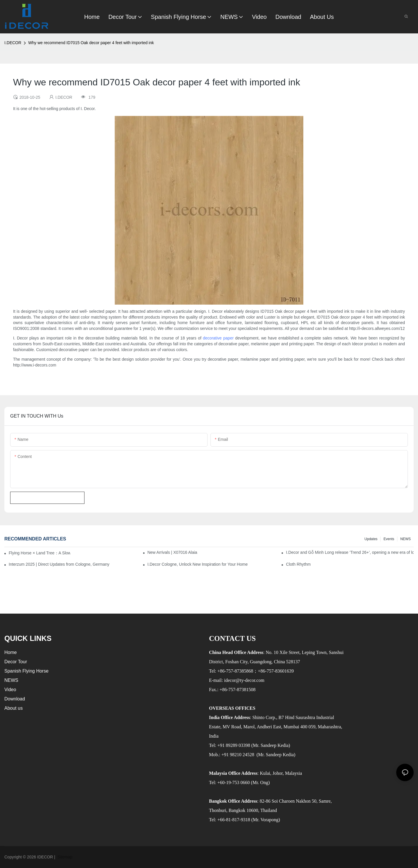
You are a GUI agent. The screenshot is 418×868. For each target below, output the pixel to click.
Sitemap (64, 857)
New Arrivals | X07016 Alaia (172, 552)
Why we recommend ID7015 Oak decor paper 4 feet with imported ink (91, 43)
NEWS (406, 539)
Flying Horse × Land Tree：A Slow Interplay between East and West (39, 553)
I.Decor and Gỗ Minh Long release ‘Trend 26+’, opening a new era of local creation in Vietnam (350, 552)
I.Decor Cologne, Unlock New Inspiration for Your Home (198, 564)
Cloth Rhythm (298, 564)
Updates (371, 539)
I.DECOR (13, 43)
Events (389, 539)
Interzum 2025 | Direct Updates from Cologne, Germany (59, 564)
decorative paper (218, 338)
